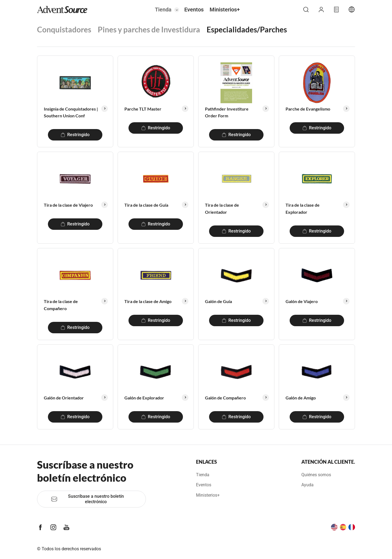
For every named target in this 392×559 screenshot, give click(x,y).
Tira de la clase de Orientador (222, 208)
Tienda (163, 10)
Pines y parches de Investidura (149, 29)
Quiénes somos (316, 475)
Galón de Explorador (144, 398)
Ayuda (307, 485)
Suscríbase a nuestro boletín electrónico (87, 499)
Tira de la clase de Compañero (61, 305)
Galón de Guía (218, 301)
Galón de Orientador (64, 398)
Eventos (194, 10)
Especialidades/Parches (247, 29)
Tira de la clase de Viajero (68, 205)
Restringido (75, 135)
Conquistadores (64, 29)
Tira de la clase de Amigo (148, 301)
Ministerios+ (225, 10)
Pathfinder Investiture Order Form (227, 112)
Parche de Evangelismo (308, 109)
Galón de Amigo (301, 398)
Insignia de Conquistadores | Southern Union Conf (71, 112)
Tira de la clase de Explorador (303, 208)
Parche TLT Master (143, 109)
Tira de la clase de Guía (146, 205)
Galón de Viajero (302, 301)
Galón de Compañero (225, 398)
